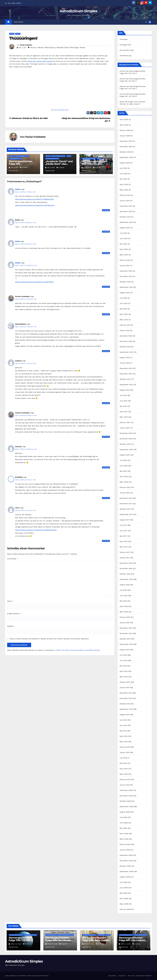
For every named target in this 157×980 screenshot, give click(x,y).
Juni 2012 (123, 725)
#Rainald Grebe (63, 48)
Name (10, 601)
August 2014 (125, 650)
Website (10, 626)
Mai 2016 (123, 601)
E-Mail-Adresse (14, 614)
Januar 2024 (125, 266)
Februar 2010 (125, 779)
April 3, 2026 (126, 944)
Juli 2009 (123, 817)
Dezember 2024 (126, 206)
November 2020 (126, 439)
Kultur (12, 34)
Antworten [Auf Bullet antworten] (106, 232)
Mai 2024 (123, 244)
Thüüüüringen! (23, 38)
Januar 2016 (125, 623)
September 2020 (126, 449)
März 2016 (124, 612)
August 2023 (125, 293)
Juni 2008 (124, 888)
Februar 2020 (125, 487)
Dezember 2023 (126, 271)
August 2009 (125, 812)
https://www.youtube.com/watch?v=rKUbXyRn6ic (34, 282)
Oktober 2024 (125, 217)
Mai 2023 (123, 309)
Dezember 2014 (126, 628)
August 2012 (125, 715)
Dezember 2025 (126, 141)
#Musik (41, 48)
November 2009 (126, 796)
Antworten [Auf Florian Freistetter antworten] (106, 314)
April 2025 (124, 184)
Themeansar (45, 976)
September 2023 (126, 287)
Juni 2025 (124, 174)
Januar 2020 (125, 493)
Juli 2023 (123, 298)
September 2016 (126, 579)
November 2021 (126, 374)
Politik (18, 34)
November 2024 (126, 211)
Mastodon (19, 22)
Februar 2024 (125, 260)
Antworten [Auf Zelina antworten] (106, 253)
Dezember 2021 (126, 368)
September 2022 (126, 352)
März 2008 (124, 904)
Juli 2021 (123, 395)
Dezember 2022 (126, 336)
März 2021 (124, 417)
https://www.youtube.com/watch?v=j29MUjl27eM (34, 199)
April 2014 (124, 671)
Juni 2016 (123, 596)
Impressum (122, 976)
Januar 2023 (125, 330)
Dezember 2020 (126, 433)
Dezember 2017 (126, 498)
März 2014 (124, 677)
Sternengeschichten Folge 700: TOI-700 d (21, 939)
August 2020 (125, 455)
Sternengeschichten (15, 159)
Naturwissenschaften (22, 156)
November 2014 (126, 633)
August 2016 (125, 585)
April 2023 (124, 314)
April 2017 (124, 541)
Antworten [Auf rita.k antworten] (106, 541)
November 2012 (126, 698)
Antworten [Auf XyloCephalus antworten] (106, 351)
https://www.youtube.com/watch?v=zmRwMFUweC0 (36, 530)
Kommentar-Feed (127, 50)
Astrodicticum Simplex (78, 11)
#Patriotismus (50, 48)
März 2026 (124, 125)
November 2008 (126, 861)
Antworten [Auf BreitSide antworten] (106, 498)
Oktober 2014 (125, 639)
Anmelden (124, 39)
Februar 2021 (125, 422)
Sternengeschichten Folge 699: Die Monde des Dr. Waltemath (58, 940)
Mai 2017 (123, 536)
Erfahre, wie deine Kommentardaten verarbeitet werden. (78, 650)
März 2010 (124, 774)
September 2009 (126, 807)
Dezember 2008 (126, 855)
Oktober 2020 (125, 444)
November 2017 (126, 504)
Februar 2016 (125, 617)
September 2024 (126, 222)
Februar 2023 (125, 325)
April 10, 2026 (89, 944)
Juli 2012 (123, 720)
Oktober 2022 (125, 347)
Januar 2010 (125, 785)
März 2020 (124, 482)
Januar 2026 (125, 136)
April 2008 (124, 898)
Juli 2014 (123, 655)
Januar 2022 (125, 363)
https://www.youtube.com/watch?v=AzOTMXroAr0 (35, 205)
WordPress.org (125, 56)
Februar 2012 (125, 747)
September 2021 (126, 385)
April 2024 (124, 249)
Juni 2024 (124, 238)
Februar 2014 (125, 682)
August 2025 (125, 163)
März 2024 (124, 255)
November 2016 (126, 568)
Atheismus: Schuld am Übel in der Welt (28, 118)
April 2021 (124, 412)
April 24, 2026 (16, 944)
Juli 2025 (123, 168)
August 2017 (125, 520)
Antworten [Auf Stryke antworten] (106, 287)
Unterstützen (112, 976)
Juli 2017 (123, 525)
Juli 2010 (123, 758)
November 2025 (126, 147)
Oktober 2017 (125, 509)
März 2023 (124, 320)
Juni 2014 (124, 660)
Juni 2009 (124, 823)
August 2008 (125, 877)
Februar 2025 (125, 195)
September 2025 (126, 157)
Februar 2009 (125, 844)
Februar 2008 (125, 909)
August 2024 (125, 228)
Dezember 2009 (126, 790)
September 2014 (126, 644)
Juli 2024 (123, 233)
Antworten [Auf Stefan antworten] (106, 210)
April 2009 (124, 834)
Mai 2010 (123, 763)
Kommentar (12, 559)
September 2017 (126, 514)
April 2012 (124, 736)
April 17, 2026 (53, 944)
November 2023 (126, 276)
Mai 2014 (123, 666)
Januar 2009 (125, 850)
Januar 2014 (125, 688)
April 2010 (124, 769)
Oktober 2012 (125, 704)
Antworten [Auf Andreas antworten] (106, 403)
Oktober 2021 (125, 379)
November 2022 (126, 341)
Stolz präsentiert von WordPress (16, 976)
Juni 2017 (123, 531)
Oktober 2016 (125, 574)
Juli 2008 (123, 882)
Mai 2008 (123, 893)
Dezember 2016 (126, 563)
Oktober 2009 (125, 801)
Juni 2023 (124, 303)
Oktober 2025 (125, 152)
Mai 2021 (123, 406)
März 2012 (124, 742)
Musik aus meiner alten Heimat (40, 61)
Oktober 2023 (125, 282)
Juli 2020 (123, 460)
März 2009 (124, 839)
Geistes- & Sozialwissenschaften (55, 156)
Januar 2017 (125, 558)
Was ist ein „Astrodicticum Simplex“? (140, 976)
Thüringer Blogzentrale (61, 110)
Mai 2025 (123, 179)
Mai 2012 (123, 731)
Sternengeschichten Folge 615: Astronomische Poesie (22, 164)
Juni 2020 (124, 466)
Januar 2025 (125, 201)
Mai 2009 (123, 828)
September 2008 (126, 871)
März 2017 (124, 547)
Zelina (18, 241)
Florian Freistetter (26, 45)
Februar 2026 (125, 130)
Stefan (18, 189)
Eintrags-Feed (125, 45)
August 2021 (125, 390)
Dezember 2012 (126, 693)
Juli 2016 (123, 590)
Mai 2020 (123, 471)
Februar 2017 (125, 552)
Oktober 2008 (125, 866)
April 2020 (124, 477)
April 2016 (124, 606)
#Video (82, 48)
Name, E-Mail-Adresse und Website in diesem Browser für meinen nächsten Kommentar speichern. (49, 639)
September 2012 (126, 709)
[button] (146, 22)
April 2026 (124, 119)
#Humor (34, 48)
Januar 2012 (125, 752)
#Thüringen (74, 48)
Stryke (18, 263)
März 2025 (124, 190)
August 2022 (125, 358)
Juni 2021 (123, 401)
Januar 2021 (125, 428)
